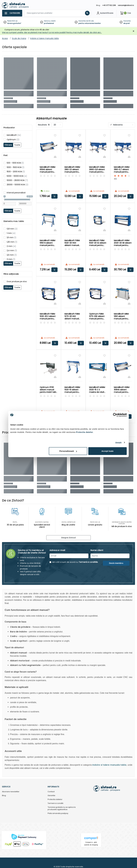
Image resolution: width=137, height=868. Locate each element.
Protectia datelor (55, 800)
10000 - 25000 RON (17, 180)
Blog (98, 5)
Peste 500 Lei (12, 21)
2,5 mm (12, 255)
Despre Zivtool (68, 538)
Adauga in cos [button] (54, 196)
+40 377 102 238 (109, 5)
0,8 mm (12, 229)
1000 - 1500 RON (16, 167)
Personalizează (68, 451)
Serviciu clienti (50, 21)
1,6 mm (12, 237)
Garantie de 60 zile (86, 21)
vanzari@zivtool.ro (126, 5)
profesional (49, 23)
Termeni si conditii (55, 803)
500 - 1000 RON (15, 163)
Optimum (13, 140)
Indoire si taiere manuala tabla (109, 765)
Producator (9, 128)
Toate (17, 145)
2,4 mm (12, 251)
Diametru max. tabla (14, 221)
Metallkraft (14, 135)
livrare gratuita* (14, 23)
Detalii (119, 442)
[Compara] (55, 157)
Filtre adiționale (11, 274)
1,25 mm (12, 242)
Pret (6, 155)
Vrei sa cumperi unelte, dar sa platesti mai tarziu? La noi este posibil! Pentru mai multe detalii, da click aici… (52, 32)
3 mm (11, 259)
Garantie (127, 21)
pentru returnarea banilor (90, 23)
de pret (127, 23)
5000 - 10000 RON (17, 176)
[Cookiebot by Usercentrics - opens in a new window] (115, 415)
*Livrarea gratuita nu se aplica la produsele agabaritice (62, 808)
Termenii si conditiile (88, 562)
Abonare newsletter (11, 792)
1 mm (11, 233)
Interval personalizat (16, 193)
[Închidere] (134, 31)
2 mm (11, 246)
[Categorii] (12, 13)
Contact (51, 792)
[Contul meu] (105, 13)
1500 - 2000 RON (16, 172)
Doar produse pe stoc (17, 282)
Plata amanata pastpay (58, 813)
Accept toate (107, 451)
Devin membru (116, 563)
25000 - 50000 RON (18, 185)
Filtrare (8, 145)
